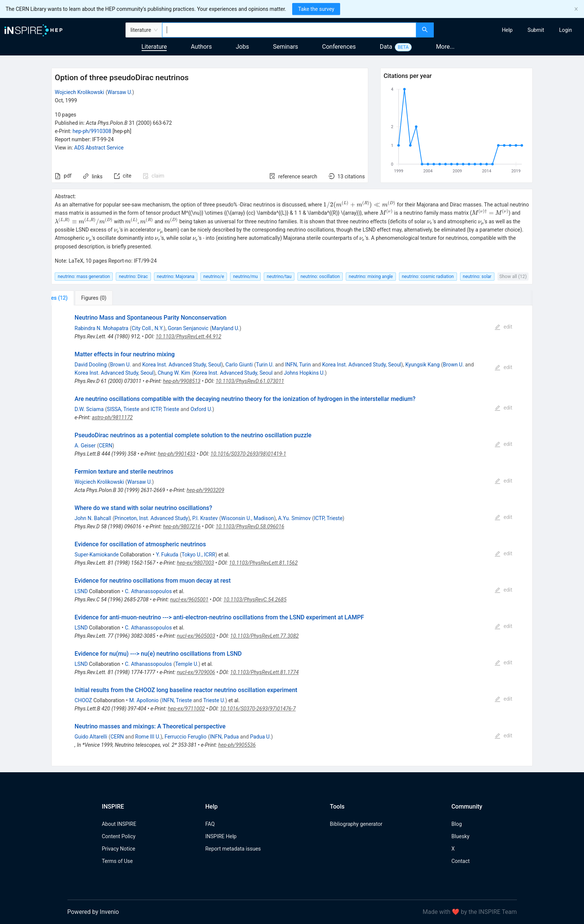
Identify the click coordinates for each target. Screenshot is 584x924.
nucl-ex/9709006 (196, 672)
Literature (154, 47)
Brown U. (121, 365)
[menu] (510, 30)
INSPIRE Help (221, 836)
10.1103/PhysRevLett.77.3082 (265, 636)
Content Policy (119, 836)
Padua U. (261, 737)
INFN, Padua (224, 737)
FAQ (210, 824)
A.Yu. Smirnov (294, 518)
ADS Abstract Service (99, 148)
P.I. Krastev (205, 518)
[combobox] (289, 30)
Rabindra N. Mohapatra (102, 328)
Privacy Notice (119, 849)
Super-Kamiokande (97, 555)
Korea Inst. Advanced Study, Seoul (182, 365)
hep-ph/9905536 (237, 745)
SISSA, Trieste (123, 409)
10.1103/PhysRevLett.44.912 (188, 336)
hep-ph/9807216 (182, 526)
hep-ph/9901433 (176, 454)
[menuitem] (507, 30)
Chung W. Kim (174, 373)
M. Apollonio (144, 700)
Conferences (339, 47)
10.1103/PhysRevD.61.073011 (250, 381)
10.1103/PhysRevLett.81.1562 (264, 563)
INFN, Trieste (177, 700)
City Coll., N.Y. (147, 328)
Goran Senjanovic (188, 328)
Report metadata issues (233, 849)
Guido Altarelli (91, 737)
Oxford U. (202, 409)
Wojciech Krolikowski (79, 92)
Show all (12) (513, 276)
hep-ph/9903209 (205, 490)
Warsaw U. (120, 92)
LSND (81, 591)
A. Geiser (85, 446)
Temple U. (187, 664)
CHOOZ (83, 700)
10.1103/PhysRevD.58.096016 (250, 526)
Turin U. (265, 365)
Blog (457, 824)
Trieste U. (214, 700)
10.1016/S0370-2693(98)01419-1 (248, 454)
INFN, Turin (298, 365)
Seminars (286, 47)
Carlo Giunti (239, 365)
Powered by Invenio (93, 912)
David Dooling (91, 365)
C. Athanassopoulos (148, 591)
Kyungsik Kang (423, 365)
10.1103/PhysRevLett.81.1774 (265, 672)
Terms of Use (117, 861)
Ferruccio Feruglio (185, 737)
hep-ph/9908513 (182, 381)
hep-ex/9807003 (195, 563)
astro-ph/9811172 (112, 417)
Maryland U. (226, 328)
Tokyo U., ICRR (199, 555)
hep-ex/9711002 (186, 709)
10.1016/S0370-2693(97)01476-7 (258, 709)
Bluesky (460, 836)
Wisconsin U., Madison (247, 518)
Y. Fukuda (167, 555)
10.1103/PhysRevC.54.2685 (255, 600)
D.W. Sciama (89, 409)
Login (565, 30)
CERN (106, 446)
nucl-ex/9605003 (196, 636)
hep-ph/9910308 (92, 131)
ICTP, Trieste (165, 409)
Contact (461, 861)
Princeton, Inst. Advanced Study (151, 518)
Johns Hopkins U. (304, 373)
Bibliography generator (356, 824)
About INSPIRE (119, 824)
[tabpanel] (292, 536)
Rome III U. (148, 737)
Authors (201, 47)
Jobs (243, 47)
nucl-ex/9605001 (189, 600)
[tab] (76, 298)
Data (386, 47)
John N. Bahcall (93, 518)
